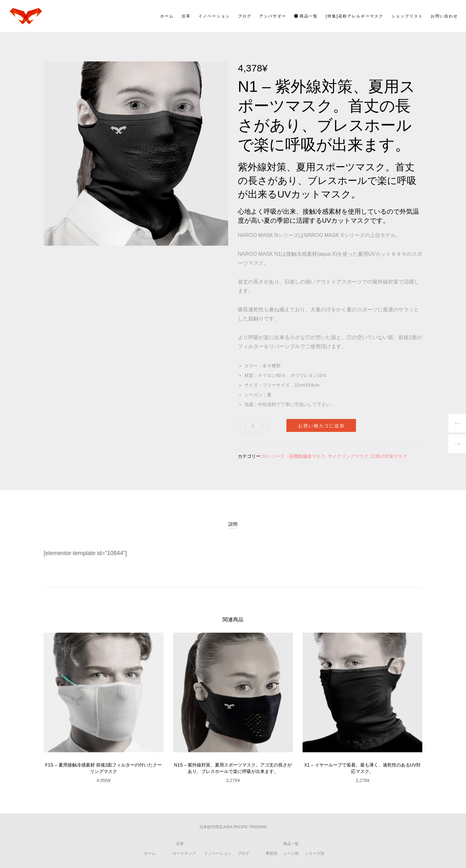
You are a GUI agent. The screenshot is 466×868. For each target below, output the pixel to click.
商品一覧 (291, 844)
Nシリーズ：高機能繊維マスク (294, 456)
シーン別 (291, 853)
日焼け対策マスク (389, 456)
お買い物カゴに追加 (321, 425)
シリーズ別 (315, 853)
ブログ (243, 853)
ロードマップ (184, 853)
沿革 (180, 844)
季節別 (272, 853)
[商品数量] (252, 426)
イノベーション (218, 853)
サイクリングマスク (348, 456)
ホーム (150, 853)
